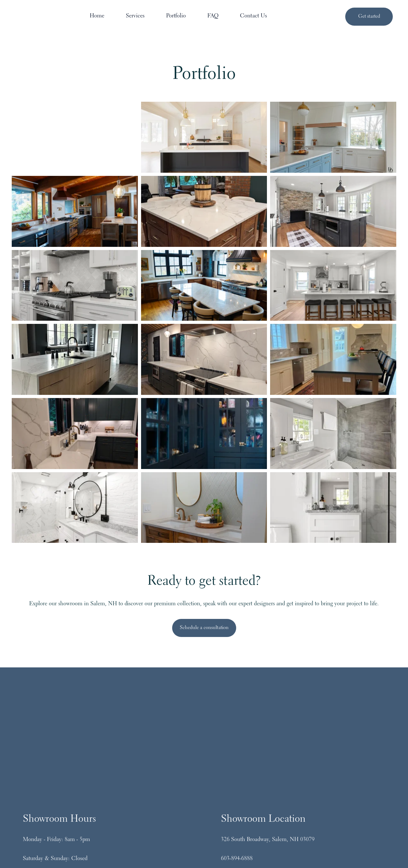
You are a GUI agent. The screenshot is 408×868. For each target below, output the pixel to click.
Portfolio (216, 17)
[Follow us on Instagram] (179, 801)
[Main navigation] (220, 17)
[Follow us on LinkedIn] (230, 801)
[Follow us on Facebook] (204, 801)
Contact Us (293, 17)
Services (175, 17)
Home (137, 17)
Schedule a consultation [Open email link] (204, 628)
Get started (369, 17)
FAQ (253, 17)
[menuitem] (139, 17)
